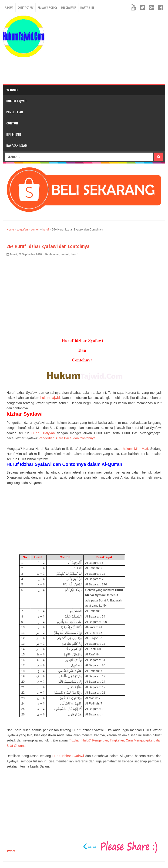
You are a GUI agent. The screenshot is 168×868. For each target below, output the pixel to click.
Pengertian (15, 112)
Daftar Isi (87, 7)
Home (12, 90)
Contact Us (25, 7)
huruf (74, 254)
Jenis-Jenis (14, 134)
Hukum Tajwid (16, 101)
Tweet (11, 851)
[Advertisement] (106, 48)
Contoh (12, 123)
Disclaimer (69, 7)
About (9, 7)
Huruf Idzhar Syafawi (68, 756)
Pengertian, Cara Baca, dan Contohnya (67, 438)
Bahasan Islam (17, 145)
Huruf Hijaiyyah (43, 433)
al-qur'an (54, 254)
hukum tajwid (50, 398)
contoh (65, 254)
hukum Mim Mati (135, 449)
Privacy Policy (47, 7)
